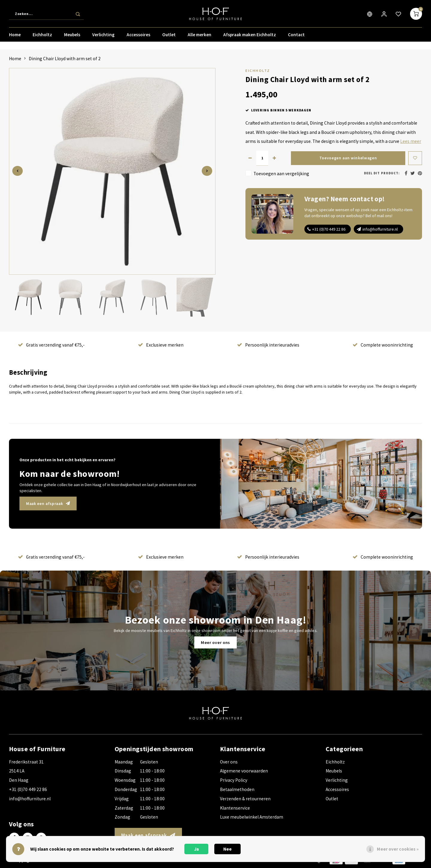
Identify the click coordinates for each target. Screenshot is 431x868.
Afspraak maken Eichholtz (250, 37)
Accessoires (138, 37)
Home (15, 37)
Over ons (229, 762)
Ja (196, 849)
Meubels (72, 37)
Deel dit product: (382, 173)
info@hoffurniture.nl (380, 229)
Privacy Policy (234, 780)
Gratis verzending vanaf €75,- (51, 345)
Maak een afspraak (51, 503)
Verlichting (103, 37)
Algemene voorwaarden (244, 771)
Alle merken (199, 37)
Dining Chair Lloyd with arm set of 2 (65, 59)
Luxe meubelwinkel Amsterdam (252, 817)
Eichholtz (42, 37)
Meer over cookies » (398, 849)
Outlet (169, 37)
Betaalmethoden (237, 789)
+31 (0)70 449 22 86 (329, 229)
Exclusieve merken (161, 345)
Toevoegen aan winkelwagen (347, 158)
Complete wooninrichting (383, 345)
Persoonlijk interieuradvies (268, 345)
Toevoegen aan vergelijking (281, 173)
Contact (296, 37)
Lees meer (411, 141)
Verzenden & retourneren (245, 799)
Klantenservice (235, 808)
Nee (227, 849)
